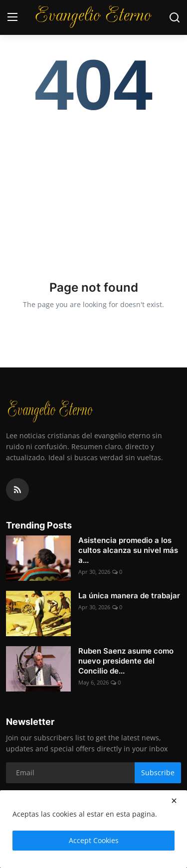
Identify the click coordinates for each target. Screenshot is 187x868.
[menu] (12, 17)
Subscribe (158, 773)
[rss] (17, 490)
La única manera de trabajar (129, 596)
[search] (175, 17)
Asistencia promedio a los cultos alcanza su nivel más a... (128, 550)
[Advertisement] (93, 191)
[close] (174, 801)
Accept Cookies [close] (94, 840)
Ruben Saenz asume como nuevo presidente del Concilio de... (126, 661)
